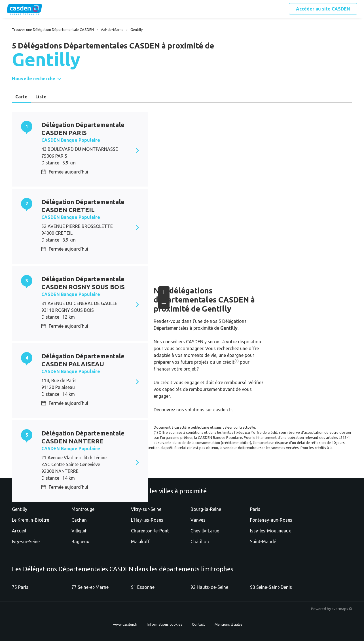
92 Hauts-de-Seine (209, 587)
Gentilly (20, 509)
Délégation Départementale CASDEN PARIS (83, 129)
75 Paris (20, 587)
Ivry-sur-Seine (26, 541)
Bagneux (80, 541)
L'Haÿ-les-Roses (147, 520)
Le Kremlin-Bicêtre (30, 520)
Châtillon (200, 541)
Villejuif (79, 531)
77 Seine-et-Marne (90, 587)
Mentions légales (228, 624)
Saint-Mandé (263, 541)
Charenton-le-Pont (150, 531)
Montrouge (83, 509)
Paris (255, 509)
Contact (198, 624)
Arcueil (19, 531)
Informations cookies (165, 624)
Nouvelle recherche (34, 79)
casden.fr (223, 410)
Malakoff (140, 541)
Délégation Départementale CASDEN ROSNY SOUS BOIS (83, 283)
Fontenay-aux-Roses (271, 520)
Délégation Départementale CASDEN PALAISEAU (83, 360)
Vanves (198, 520)
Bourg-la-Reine (206, 509)
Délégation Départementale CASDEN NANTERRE (83, 437)
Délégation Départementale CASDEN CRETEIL (83, 206)
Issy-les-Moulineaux (270, 531)
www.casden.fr (125, 624)
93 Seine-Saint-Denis (271, 587)
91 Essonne (143, 587)
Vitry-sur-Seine (146, 509)
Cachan (79, 520)
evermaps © (342, 609)
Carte (21, 97)
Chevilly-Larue (205, 531)
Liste (41, 97)
